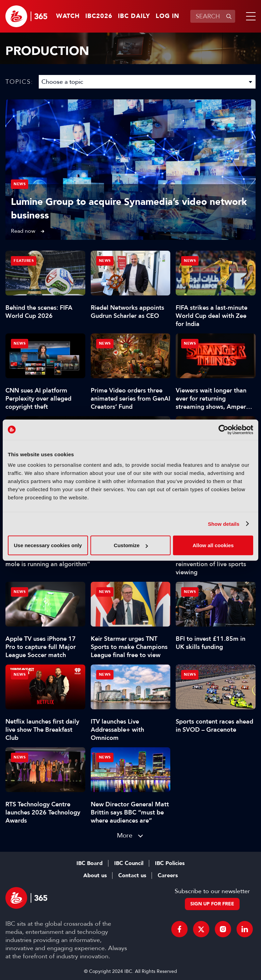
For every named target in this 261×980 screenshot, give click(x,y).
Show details (224, 524)
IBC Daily (134, 16)
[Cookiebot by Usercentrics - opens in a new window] (223, 429)
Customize (131, 545)
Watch (68, 16)
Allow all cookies (213, 545)
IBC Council (129, 863)
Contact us (132, 876)
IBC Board (90, 863)
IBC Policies (170, 863)
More (125, 835)
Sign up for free (212, 904)
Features (24, 261)
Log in (168, 16)
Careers (168, 876)
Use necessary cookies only (48, 545)
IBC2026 (99, 16)
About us (95, 876)
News (20, 184)
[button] (249, 16)
